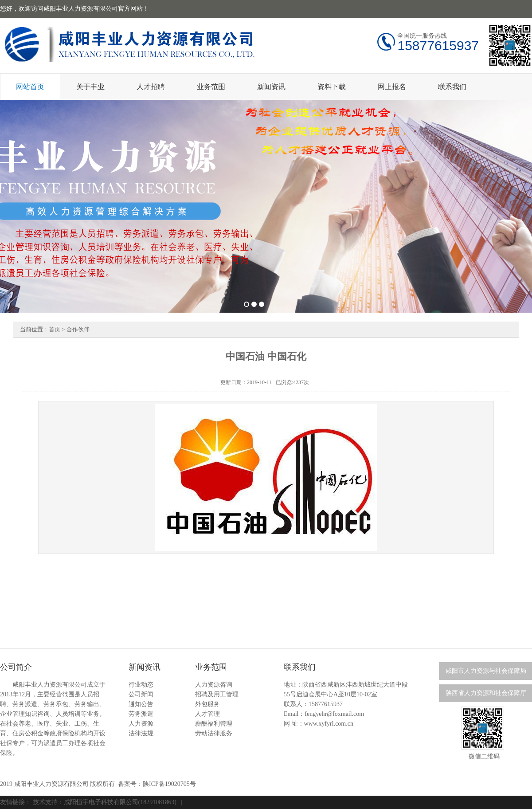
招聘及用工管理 (217, 694)
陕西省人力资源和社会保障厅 (486, 693)
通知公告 (141, 704)
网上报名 (392, 87)
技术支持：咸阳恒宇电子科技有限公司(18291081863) (105, 802)
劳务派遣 (141, 714)
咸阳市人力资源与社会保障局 (486, 671)
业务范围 (211, 87)
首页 (55, 329)
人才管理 (207, 714)
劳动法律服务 (214, 733)
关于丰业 (90, 87)
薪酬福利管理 (214, 724)
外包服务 (207, 704)
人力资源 (141, 724)
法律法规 (141, 733)
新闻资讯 (271, 87)
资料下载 (332, 87)
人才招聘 (151, 87)
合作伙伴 (78, 329)
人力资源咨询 (214, 685)
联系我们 (452, 87)
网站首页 (30, 87)
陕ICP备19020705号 (169, 784)
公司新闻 (141, 694)
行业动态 (141, 685)
